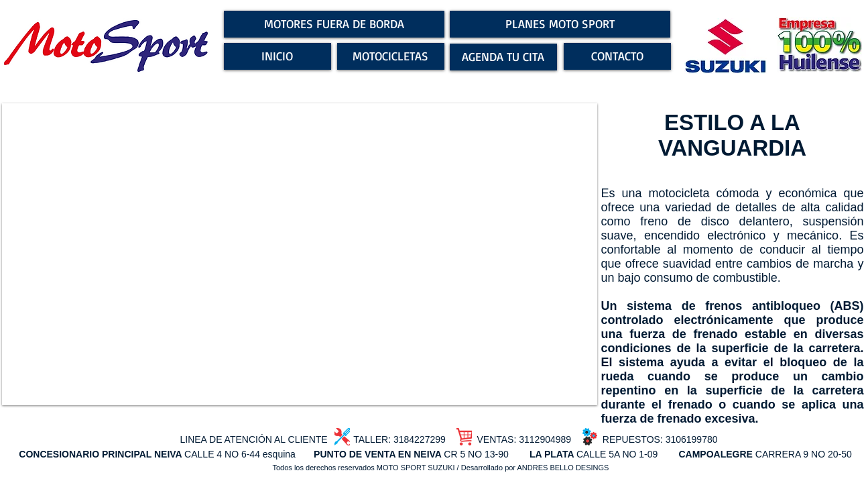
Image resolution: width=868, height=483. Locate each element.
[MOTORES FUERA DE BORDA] (334, 24)
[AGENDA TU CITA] (503, 57)
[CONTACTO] (617, 56)
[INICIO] (277, 56)
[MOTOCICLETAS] (391, 56)
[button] (300, 254)
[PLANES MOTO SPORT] (560, 24)
